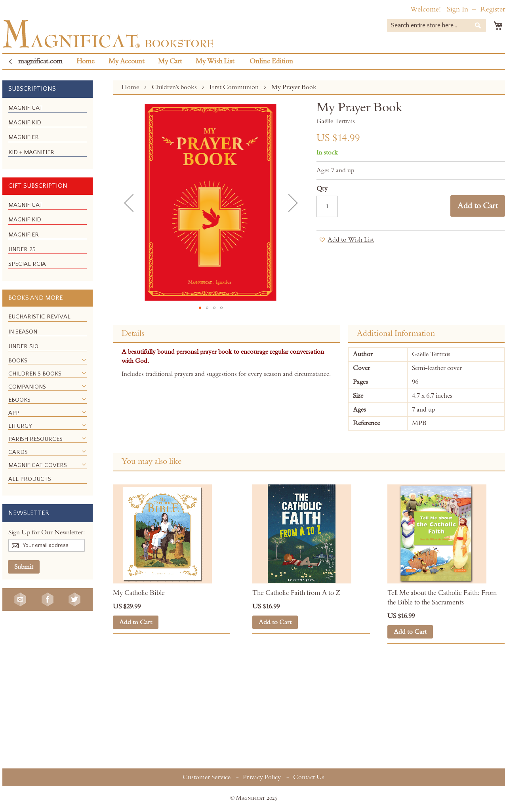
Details (133, 334)
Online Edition (271, 61)
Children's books (175, 87)
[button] (129, 203)
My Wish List (215, 61)
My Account (126, 61)
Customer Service (207, 777)
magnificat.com (40, 61)
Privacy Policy (262, 777)
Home (86, 61)
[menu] (48, 133)
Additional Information (396, 334)
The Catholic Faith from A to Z (297, 593)
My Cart (170, 61)
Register (493, 9)
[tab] (227, 334)
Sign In (457, 9)
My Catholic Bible (139, 593)
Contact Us (309, 777)
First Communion (235, 87)
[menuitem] (26, 108)
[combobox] (436, 25)
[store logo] (108, 34)
